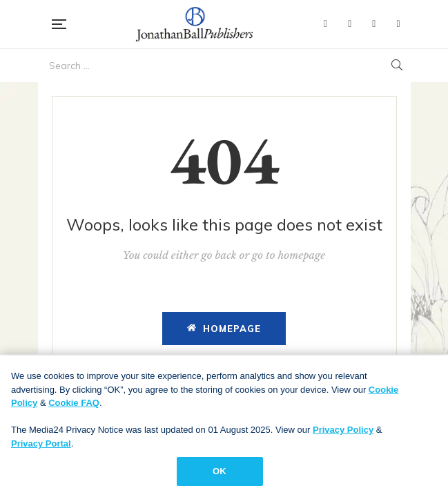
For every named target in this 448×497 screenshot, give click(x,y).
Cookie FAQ (74, 405)
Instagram (398, 24)
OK (220, 473)
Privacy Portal (41, 445)
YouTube (374, 24)
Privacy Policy (343, 432)
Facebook (325, 24)
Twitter (350, 24)
